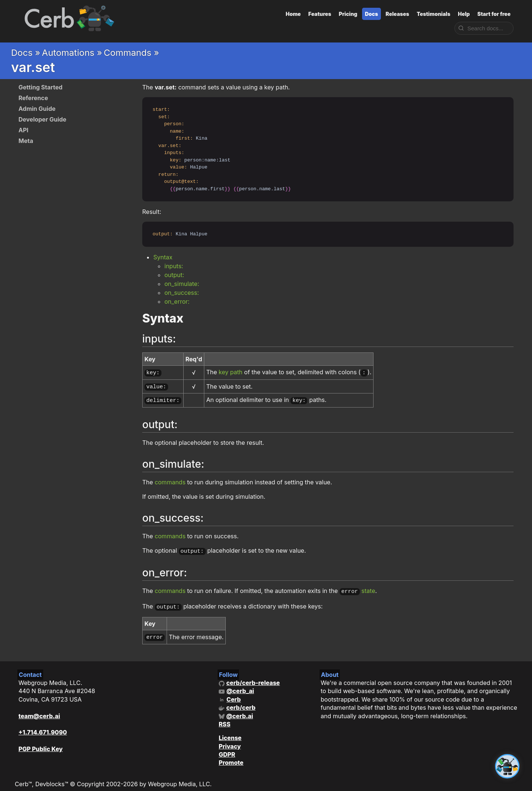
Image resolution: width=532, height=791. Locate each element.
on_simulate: (182, 284)
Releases (398, 14)
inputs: (174, 266)
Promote (231, 756)
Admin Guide (37, 109)
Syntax (163, 257)
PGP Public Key (41, 743)
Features (320, 14)
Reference (33, 98)
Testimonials (434, 14)
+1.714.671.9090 (43, 726)
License (230, 732)
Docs (372, 14)
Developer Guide (42, 119)
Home (293, 14)
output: (174, 275)
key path (231, 372)
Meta (26, 141)
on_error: (177, 301)
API (23, 130)
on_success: (182, 293)
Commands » (132, 53)
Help (464, 14)
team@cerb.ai (39, 709)
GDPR (227, 748)
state (368, 587)
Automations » (72, 53)
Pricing (348, 14)
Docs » (26, 53)
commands (170, 479)
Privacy (230, 740)
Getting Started (40, 87)
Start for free (494, 14)
